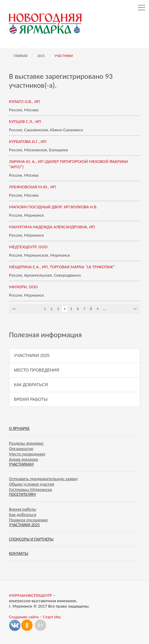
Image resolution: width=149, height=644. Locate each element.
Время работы (31, 399)
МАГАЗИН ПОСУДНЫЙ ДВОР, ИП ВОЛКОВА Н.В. (53, 207)
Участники (64, 56)
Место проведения (37, 370)
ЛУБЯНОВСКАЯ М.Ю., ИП (32, 187)
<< (14, 309)
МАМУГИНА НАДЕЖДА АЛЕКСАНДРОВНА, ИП (52, 227)
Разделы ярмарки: (26, 443)
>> (135, 309)
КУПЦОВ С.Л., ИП (25, 121)
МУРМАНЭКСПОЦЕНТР (31, 595)
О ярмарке (19, 428)
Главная (20, 56)
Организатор (21, 449)
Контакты (19, 553)
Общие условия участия (32, 484)
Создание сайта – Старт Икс (35, 617)
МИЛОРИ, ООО (23, 287)
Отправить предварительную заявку (43, 479)
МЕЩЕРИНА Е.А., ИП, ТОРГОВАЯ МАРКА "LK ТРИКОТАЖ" (62, 267)
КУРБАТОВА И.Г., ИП (28, 141)
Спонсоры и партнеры (31, 539)
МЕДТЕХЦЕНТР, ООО (28, 247)
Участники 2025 (32, 355)
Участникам (21, 464)
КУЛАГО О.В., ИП (25, 101)
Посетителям (22, 494)
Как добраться (31, 385)
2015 (41, 56)
